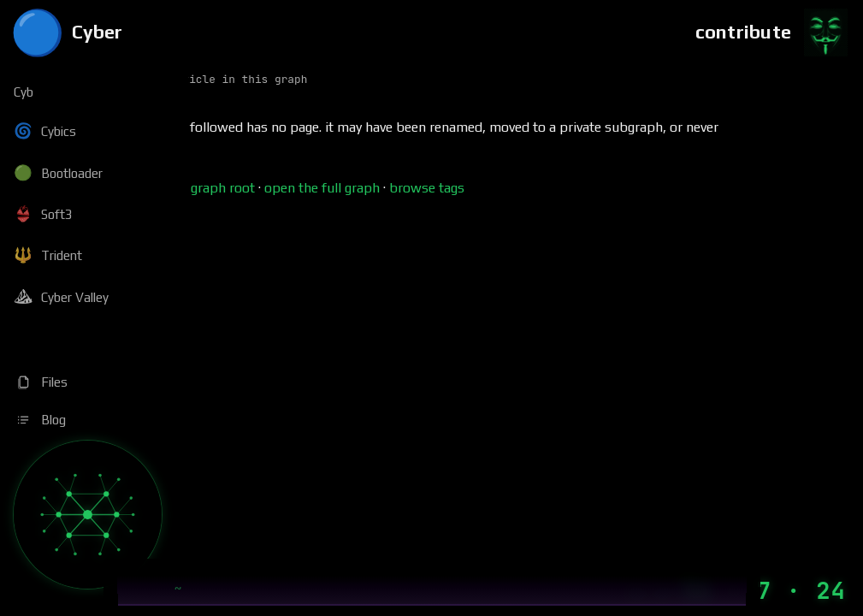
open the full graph (322, 188)
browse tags (427, 188)
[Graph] (88, 515)
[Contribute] (772, 33)
